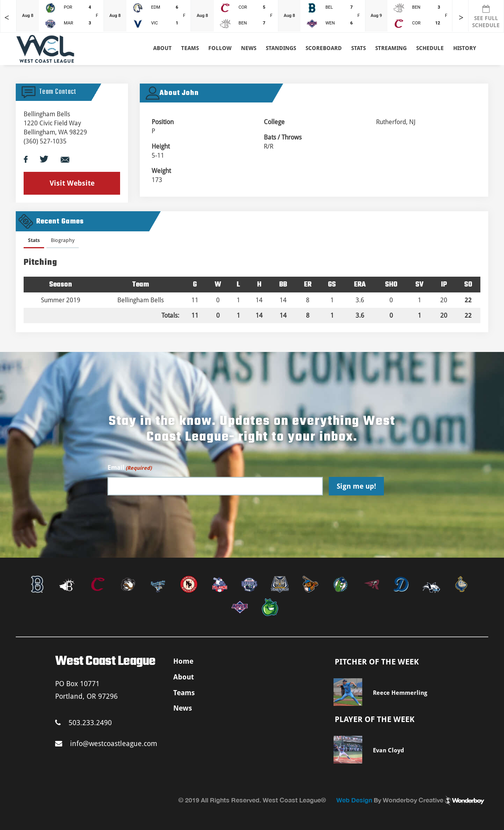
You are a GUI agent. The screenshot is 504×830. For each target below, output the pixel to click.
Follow (220, 48)
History (465, 48)
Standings (281, 48)
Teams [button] (190, 48)
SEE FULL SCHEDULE (486, 17)
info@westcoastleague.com (106, 743)
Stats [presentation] (34, 240)
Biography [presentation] (63, 240)
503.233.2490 (83, 723)
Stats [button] (359, 48)
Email (130, 468)
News (249, 48)
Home (183, 661)
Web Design (354, 800)
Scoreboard (324, 48)
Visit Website (72, 183)
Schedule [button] (430, 48)
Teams (184, 693)
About (162, 48)
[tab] (34, 242)
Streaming (391, 48)
